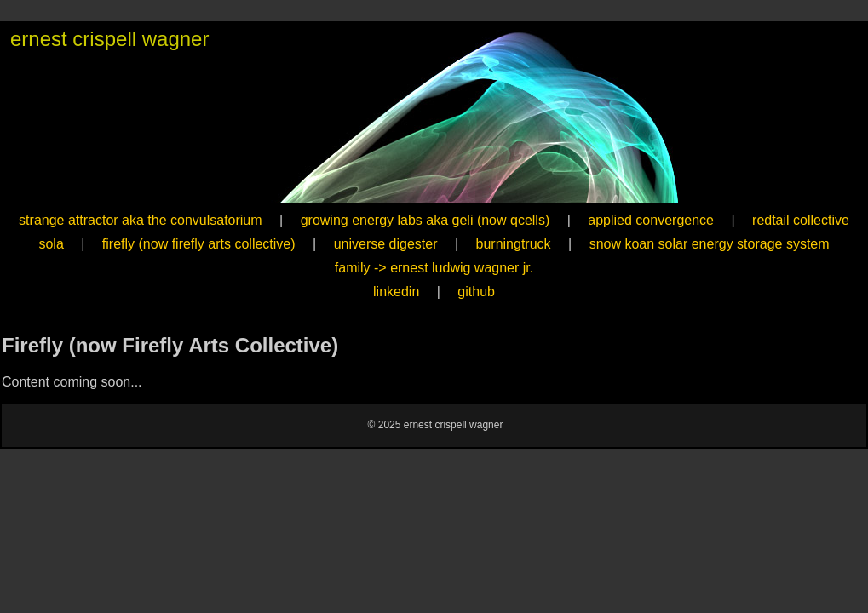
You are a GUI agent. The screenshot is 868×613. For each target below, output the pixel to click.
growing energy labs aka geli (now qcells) (425, 220)
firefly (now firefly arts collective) (199, 244)
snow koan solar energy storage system (710, 244)
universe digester (386, 244)
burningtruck (514, 244)
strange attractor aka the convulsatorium (140, 220)
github (476, 292)
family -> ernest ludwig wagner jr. (434, 268)
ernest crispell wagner (109, 39)
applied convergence (651, 220)
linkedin (396, 292)
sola (51, 244)
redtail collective (801, 220)
